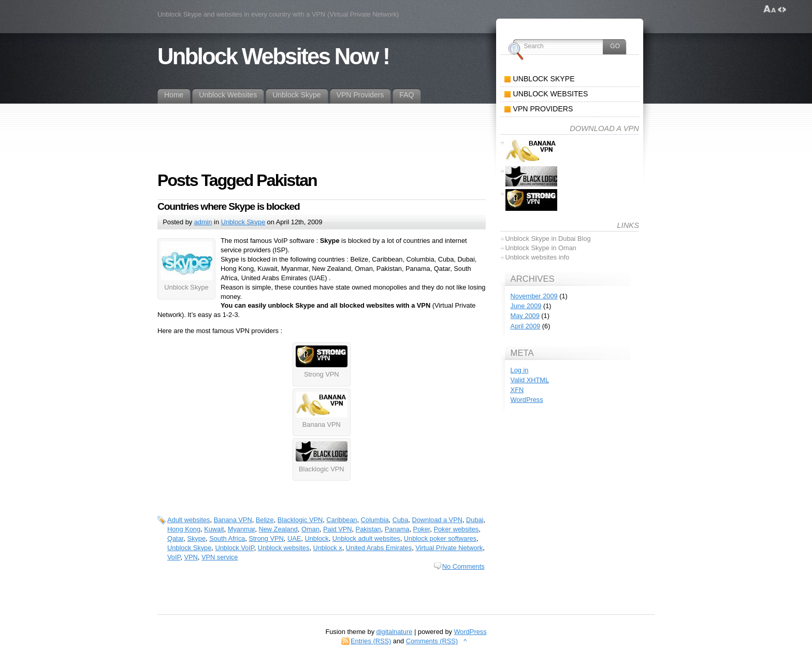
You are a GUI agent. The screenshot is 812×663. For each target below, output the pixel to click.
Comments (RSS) (432, 641)
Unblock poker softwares (440, 538)
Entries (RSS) (371, 641)
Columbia (375, 520)
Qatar (175, 538)
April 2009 (526, 326)
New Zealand (278, 529)
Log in (520, 370)
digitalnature (395, 632)
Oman (310, 529)
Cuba (401, 520)
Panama (397, 529)
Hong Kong (184, 529)
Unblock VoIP (234, 548)
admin (203, 222)
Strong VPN (266, 538)
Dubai (475, 520)
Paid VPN (337, 529)
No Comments (463, 566)
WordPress (527, 400)
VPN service (220, 557)
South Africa (227, 538)
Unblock (316, 538)
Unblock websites (284, 548)
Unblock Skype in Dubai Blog (548, 239)
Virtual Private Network (449, 548)
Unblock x (328, 548)
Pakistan (368, 529)
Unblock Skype (243, 222)
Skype (196, 538)
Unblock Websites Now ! (273, 56)
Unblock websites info (538, 257)
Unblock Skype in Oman (541, 248)
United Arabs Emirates (379, 548)
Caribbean (342, 520)
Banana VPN (233, 520)
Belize (265, 520)
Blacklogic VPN (300, 520)
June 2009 (526, 306)
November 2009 (534, 296)
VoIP (174, 557)
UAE (294, 538)
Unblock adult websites (366, 538)
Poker (422, 529)
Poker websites (456, 529)
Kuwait (214, 529)
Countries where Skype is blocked (229, 206)
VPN (191, 557)
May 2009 (525, 316)
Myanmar (242, 529)
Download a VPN (437, 520)
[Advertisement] (346, 127)
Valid (530, 380)
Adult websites (189, 520)
